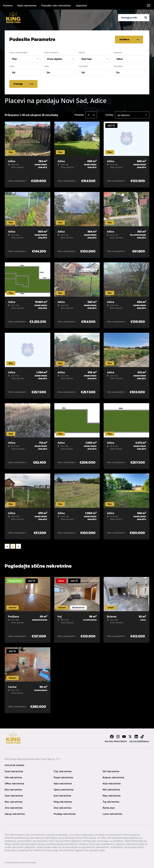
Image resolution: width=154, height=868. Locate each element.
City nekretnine (63, 771)
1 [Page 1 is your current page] (13, 546)
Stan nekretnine (14, 795)
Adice (120, 58)
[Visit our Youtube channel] (124, 736)
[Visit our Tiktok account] (142, 736)
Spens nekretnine (64, 789)
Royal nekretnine (63, 777)
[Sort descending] (94, 114)
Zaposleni (81, 5)
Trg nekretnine (111, 801)
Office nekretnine (14, 783)
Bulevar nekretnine (113, 777)
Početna (8, 5)
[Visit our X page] (130, 736)
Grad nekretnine (14, 771)
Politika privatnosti (116, 741)
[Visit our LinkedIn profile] (136, 736)
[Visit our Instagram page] (118, 736)
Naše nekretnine (27, 5)
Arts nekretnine (14, 807)
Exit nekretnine (62, 795)
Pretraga (23, 83)
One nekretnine (63, 807)
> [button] (18, 546)
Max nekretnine (14, 801)
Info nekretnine (13, 777)
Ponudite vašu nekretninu (56, 5)
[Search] (146, 18)
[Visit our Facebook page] (112, 736)
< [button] (7, 546)
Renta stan (109, 807)
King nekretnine (63, 801)
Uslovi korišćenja (139, 741)
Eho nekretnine (13, 789)
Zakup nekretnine (15, 813)
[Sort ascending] (89, 114)
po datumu (124, 114)
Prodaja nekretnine (65, 813)
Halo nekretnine (63, 783)
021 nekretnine (111, 771)
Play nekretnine (112, 795)
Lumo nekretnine (112, 813)
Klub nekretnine (112, 783)
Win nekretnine (111, 789)
